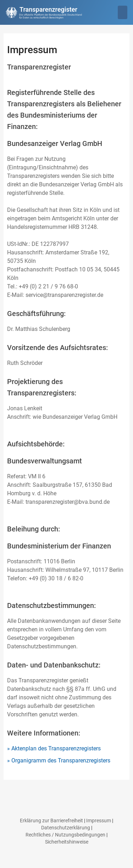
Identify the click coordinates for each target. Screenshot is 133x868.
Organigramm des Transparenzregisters (61, 760)
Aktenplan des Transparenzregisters (56, 748)
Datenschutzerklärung (66, 828)
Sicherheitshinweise (67, 842)
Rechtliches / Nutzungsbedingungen (65, 835)
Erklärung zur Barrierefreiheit (51, 821)
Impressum (99, 821)
